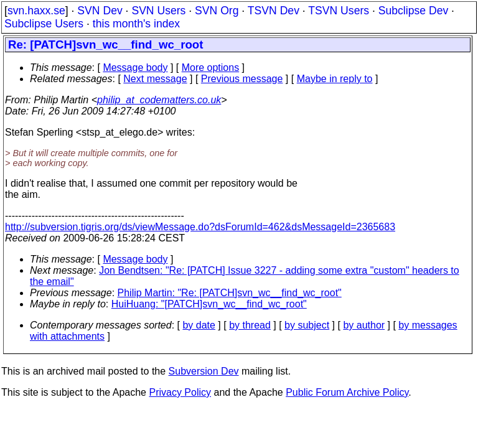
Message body (135, 68)
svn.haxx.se (36, 11)
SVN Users (158, 11)
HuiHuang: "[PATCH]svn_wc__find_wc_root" (209, 304)
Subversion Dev (204, 371)
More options (211, 68)
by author (364, 325)
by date (199, 325)
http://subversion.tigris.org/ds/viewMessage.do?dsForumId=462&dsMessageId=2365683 (200, 227)
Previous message (242, 79)
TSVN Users (339, 11)
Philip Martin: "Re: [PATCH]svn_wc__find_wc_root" (230, 293)
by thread (250, 325)
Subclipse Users (44, 24)
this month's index (136, 24)
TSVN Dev (274, 11)
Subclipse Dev (413, 11)
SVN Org (217, 11)
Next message (155, 79)
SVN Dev (100, 11)
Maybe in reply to (335, 79)
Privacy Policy (180, 392)
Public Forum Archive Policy (347, 392)
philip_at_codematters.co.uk (159, 100)
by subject (307, 325)
